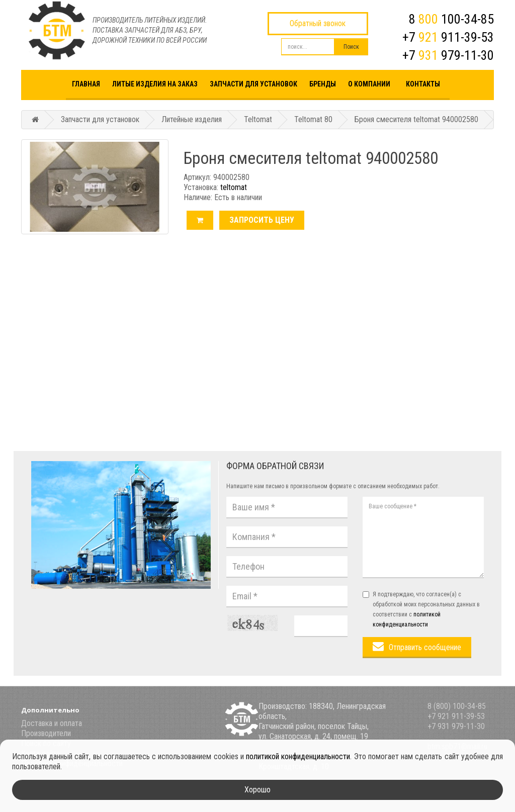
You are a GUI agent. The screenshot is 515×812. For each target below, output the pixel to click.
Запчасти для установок (253, 84)
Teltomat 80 (313, 119)
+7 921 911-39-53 (456, 716)
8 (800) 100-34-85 (457, 706)
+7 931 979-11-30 (456, 726)
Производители (46, 733)
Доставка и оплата (52, 723)
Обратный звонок (318, 23)
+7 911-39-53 (448, 37)
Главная (86, 84)
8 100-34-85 (451, 19)
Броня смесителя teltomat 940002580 (416, 119)
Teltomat (258, 119)
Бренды (323, 84)
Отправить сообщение (425, 647)
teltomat (234, 187)
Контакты (423, 84)
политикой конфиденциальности (298, 756)
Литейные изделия (192, 119)
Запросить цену (262, 220)
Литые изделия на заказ (155, 84)
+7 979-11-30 (448, 55)
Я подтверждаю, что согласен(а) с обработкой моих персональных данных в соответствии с (421, 609)
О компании (369, 84)
